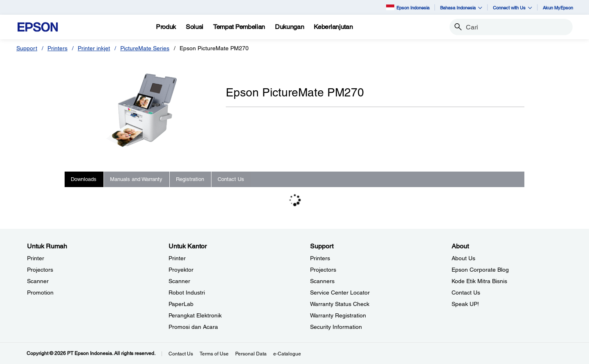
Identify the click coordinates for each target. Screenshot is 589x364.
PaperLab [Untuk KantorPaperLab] (181, 304)
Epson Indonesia (408, 7)
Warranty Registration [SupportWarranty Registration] (338, 315)
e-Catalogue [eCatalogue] (287, 354)
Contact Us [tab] (231, 179)
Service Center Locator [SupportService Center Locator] (340, 293)
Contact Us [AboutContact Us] (466, 293)
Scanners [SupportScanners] (322, 281)
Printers (57, 48)
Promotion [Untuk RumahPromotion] (40, 293)
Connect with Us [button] (513, 8)
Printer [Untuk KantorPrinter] (177, 258)
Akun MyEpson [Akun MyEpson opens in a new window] (558, 8)
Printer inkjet (94, 48)
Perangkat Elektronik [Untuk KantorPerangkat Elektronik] (195, 315)
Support (27, 48)
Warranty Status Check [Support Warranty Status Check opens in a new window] (340, 304)
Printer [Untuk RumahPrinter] (36, 258)
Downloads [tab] (84, 179)
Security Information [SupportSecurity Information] (336, 327)
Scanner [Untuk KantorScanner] (179, 281)
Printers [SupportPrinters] (320, 258)
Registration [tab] (190, 179)
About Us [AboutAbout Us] (463, 258)
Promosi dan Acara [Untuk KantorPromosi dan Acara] (193, 327)
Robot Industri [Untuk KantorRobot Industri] (187, 293)
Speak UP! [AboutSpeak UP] (465, 304)
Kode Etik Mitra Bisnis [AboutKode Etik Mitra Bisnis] (479, 281)
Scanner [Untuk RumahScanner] (38, 281)
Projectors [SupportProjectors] (323, 270)
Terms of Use (214, 354)
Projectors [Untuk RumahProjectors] (40, 270)
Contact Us (181, 354)
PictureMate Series (145, 48)
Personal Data (251, 354)
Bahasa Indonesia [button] (461, 8)
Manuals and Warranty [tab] (136, 179)
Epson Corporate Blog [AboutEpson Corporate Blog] (480, 270)
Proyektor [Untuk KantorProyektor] (181, 270)
